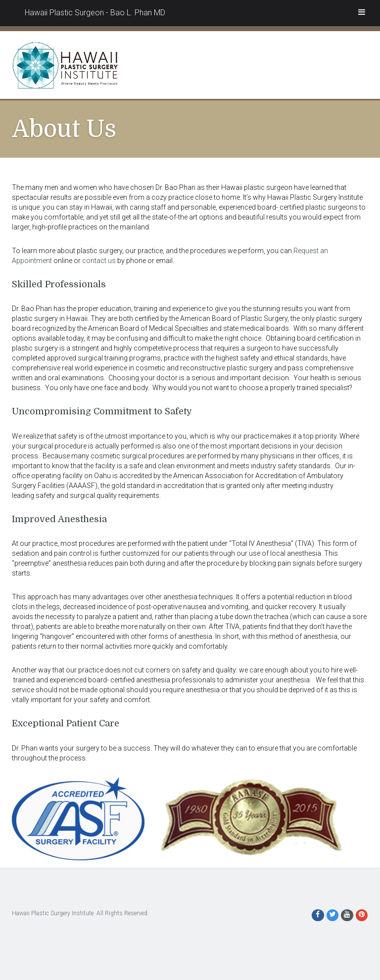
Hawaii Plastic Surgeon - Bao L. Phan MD (95, 13)
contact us (99, 261)
